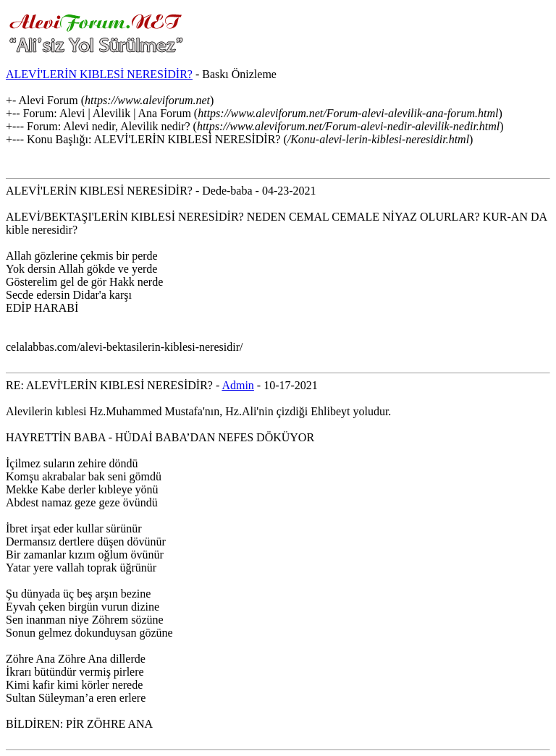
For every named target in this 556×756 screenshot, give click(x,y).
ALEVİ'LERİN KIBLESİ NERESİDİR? (99, 74)
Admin (237, 385)
